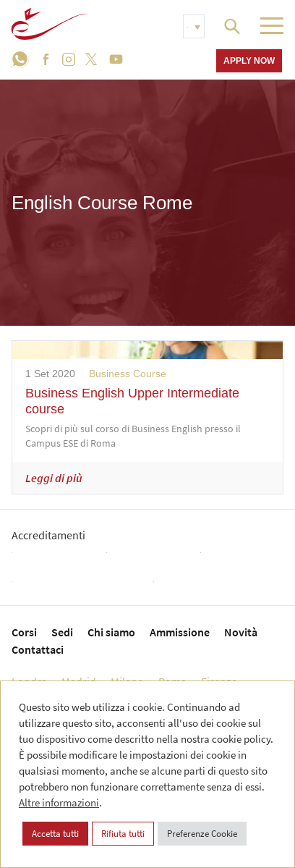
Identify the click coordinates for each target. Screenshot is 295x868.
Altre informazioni (59, 802)
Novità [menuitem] (241, 632)
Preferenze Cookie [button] (202, 834)
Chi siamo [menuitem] (111, 632)
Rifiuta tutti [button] (123, 834)
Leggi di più (54, 478)
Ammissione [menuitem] (180, 632)
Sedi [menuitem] (62, 632)
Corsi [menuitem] (24, 632)
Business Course (128, 374)
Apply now (249, 60)
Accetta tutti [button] (55, 834)
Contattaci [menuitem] (38, 649)
